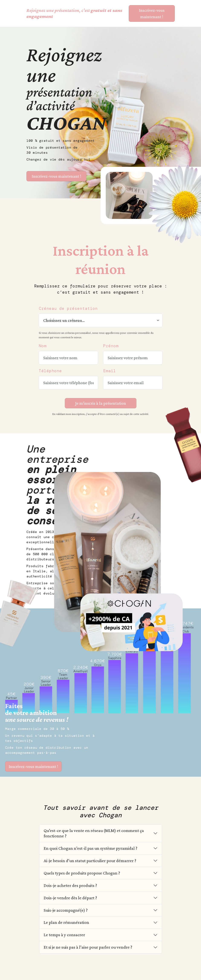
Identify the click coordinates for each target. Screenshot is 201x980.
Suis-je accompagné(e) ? (66, 910)
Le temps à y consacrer (64, 935)
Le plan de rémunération (66, 922)
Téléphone (50, 371)
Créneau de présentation (68, 308)
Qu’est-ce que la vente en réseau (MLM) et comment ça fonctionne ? (94, 833)
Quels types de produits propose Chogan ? (82, 873)
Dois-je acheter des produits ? (70, 885)
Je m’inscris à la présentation (101, 403)
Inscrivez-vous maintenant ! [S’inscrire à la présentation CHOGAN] (152, 13)
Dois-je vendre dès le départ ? (70, 898)
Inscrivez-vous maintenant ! (33, 766)
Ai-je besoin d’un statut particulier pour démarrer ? (90, 861)
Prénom (111, 346)
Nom (43, 346)
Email (110, 371)
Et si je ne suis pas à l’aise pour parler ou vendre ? (88, 947)
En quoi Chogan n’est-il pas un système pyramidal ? (90, 848)
